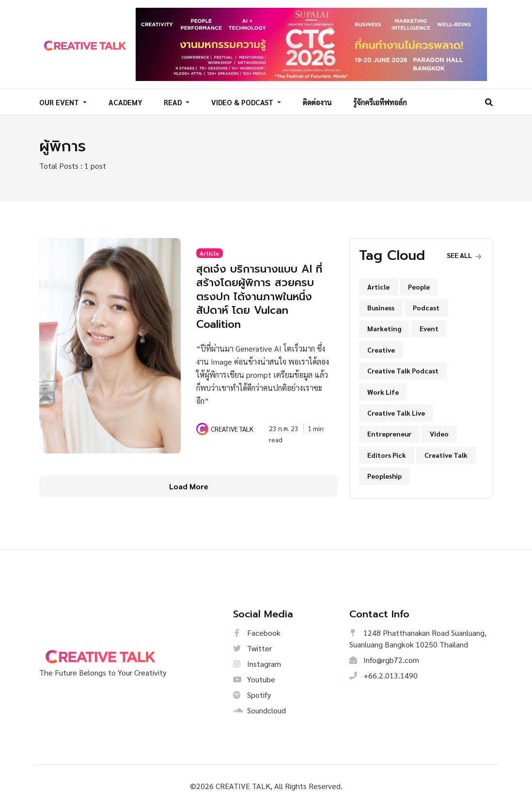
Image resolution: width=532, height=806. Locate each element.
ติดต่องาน (317, 102)
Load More (189, 485)
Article (209, 252)
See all (464, 254)
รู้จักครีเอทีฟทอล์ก (380, 102)
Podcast (426, 306)
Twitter (252, 647)
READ (174, 102)
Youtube (254, 678)
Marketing (384, 327)
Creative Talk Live (396, 411)
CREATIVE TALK (232, 427)
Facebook (257, 631)
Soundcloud (259, 709)
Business (381, 306)
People (419, 285)
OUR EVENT (60, 102)
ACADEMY (125, 102)
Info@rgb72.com (384, 658)
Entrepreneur (389, 433)
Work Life (383, 390)
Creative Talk (446, 453)
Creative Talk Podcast (403, 369)
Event (429, 327)
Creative (381, 348)
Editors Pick (387, 453)
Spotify (252, 693)
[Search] (489, 101)
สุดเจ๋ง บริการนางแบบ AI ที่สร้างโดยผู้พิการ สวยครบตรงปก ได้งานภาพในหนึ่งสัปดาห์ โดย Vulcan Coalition (262, 295)
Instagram (257, 662)
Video (439, 433)
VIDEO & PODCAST (243, 102)
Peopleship (384, 474)
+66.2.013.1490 (383, 674)
